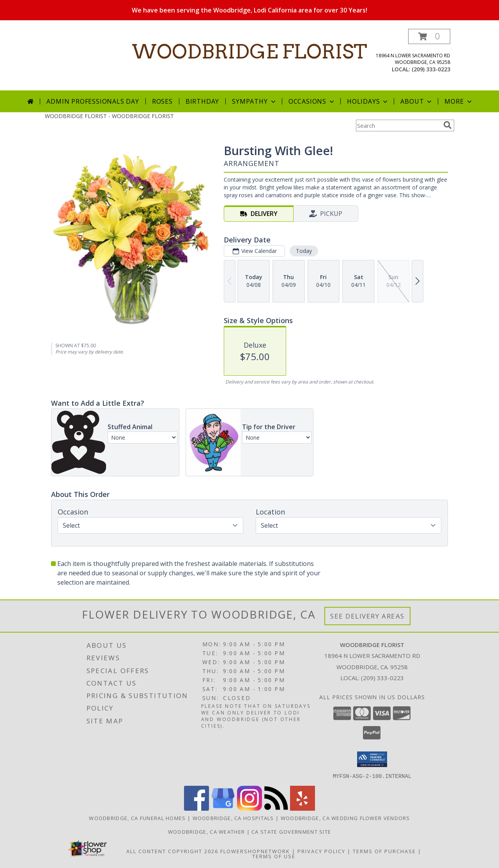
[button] (429, 36)
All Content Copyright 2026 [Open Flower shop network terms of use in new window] (172, 851)
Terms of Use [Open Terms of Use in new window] (274, 856)
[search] (448, 125)
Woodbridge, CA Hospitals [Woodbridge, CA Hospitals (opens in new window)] (233, 818)
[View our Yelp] (303, 808)
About (417, 101)
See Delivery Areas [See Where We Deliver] (367, 616)
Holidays (368, 101)
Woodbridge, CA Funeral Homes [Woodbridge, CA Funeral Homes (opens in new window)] (137, 818)
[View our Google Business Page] (223, 808)
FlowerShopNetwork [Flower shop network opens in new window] (255, 851)
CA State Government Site (291, 831)
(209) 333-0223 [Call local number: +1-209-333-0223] (431, 69)
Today (304, 251)
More (459, 101)
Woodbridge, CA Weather (207, 831)
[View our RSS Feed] (276, 808)
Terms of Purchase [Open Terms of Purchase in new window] (384, 851)
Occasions (312, 101)
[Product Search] (398, 126)
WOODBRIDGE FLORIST (249, 51)
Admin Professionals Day (93, 101)
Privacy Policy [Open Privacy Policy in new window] (321, 851)
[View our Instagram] (249, 808)
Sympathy (254, 101)
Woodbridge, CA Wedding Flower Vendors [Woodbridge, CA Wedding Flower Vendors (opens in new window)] (345, 818)
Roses (162, 101)
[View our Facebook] (196, 808)
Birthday (202, 101)
